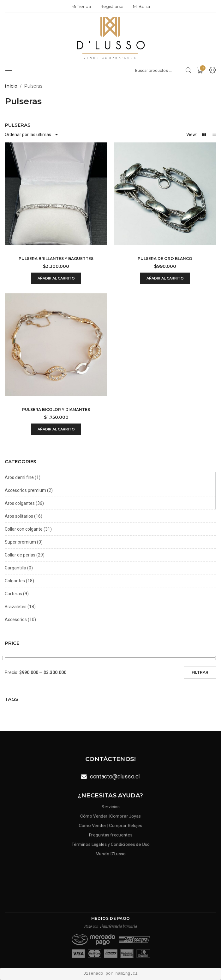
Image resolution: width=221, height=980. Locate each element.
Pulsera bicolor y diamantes (56, 409)
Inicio (11, 86)
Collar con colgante (24, 529)
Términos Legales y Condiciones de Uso (111, 843)
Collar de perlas (20, 555)
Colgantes (15, 581)
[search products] (189, 70)
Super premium (20, 542)
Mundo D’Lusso (111, 851)
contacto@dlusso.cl (115, 776)
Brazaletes (16, 607)
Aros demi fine (19, 477)
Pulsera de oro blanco (165, 259)
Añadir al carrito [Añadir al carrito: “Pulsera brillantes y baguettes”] (56, 278)
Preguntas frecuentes (110, 834)
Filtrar (200, 672)
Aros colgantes (20, 503)
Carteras (13, 594)
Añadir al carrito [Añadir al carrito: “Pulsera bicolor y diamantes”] (56, 429)
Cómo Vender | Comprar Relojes (110, 825)
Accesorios (16, 620)
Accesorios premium (25, 490)
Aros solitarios (19, 516)
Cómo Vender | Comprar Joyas (111, 817)
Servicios (110, 808)
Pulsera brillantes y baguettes (56, 259)
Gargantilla (15, 568)
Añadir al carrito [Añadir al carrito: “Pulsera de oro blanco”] (165, 278)
